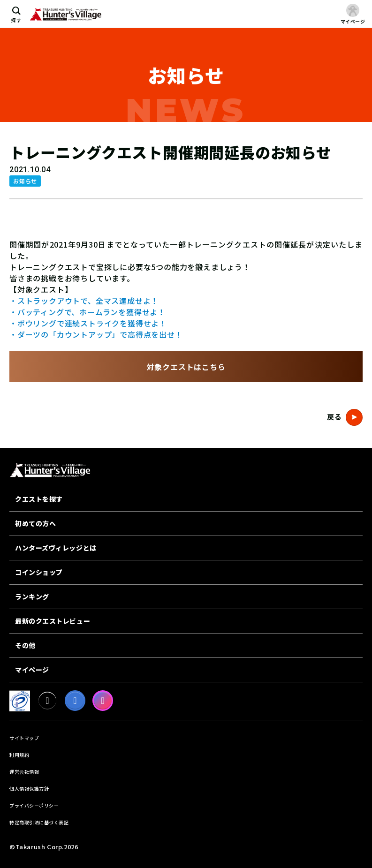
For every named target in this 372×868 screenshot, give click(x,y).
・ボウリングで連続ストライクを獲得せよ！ (88, 323)
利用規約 (19, 755)
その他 (25, 645)
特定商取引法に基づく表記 (39, 822)
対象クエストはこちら (186, 367)
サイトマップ (24, 738)
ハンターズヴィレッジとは (56, 548)
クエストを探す (39, 499)
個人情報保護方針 (29, 789)
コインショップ (39, 572)
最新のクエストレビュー (53, 621)
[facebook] (75, 701)
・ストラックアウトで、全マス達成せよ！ (84, 301)
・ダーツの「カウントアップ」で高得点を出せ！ (96, 334)
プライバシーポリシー (34, 805)
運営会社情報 (24, 772)
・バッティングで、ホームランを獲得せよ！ (87, 312)
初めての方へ (35, 523)
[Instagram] (103, 701)
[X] (47, 701)
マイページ (32, 670)
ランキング (32, 596)
